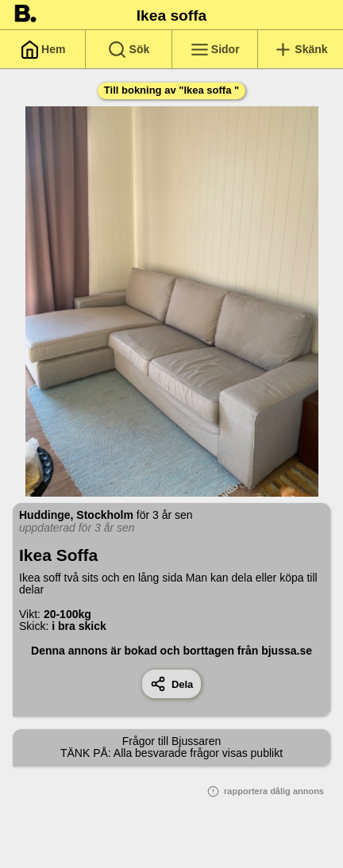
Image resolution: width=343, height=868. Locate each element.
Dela (172, 684)
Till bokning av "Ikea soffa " (171, 90)
